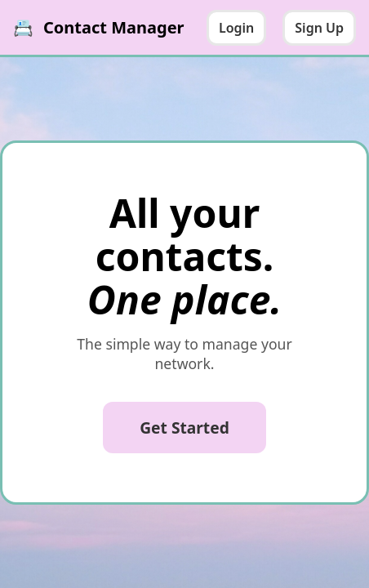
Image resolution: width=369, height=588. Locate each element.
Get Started (184, 428)
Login (236, 28)
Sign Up (319, 28)
